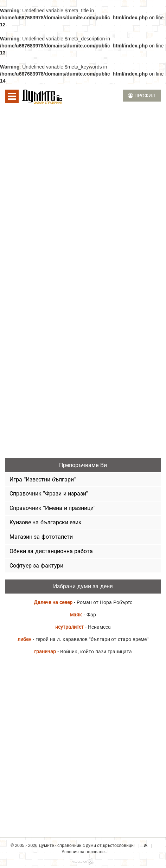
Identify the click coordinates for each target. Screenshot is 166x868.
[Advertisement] (83, 197)
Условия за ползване (83, 852)
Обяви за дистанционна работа (51, 551)
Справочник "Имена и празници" (53, 508)
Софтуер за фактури (36, 566)
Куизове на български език (46, 522)
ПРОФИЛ (142, 96)
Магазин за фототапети (41, 537)
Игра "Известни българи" (43, 480)
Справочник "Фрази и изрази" (49, 494)
